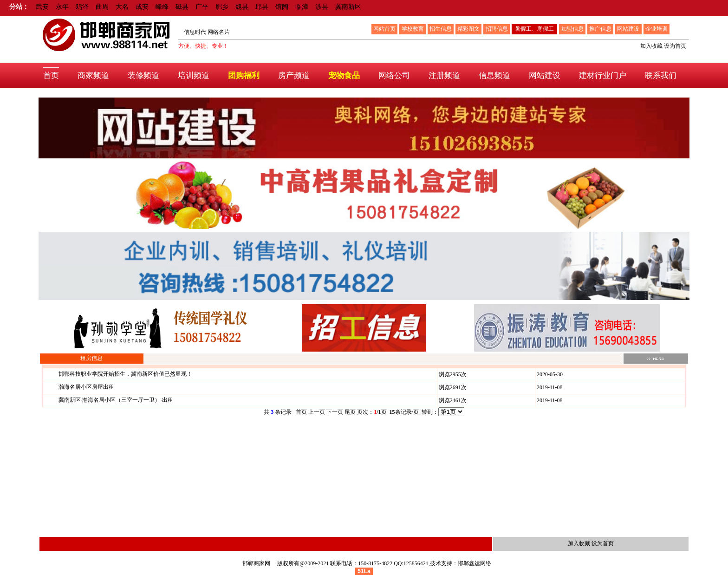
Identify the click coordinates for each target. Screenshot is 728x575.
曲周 (102, 7)
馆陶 (282, 7)
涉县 (322, 7)
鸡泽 (82, 7)
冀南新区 (348, 7)
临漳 (302, 7)
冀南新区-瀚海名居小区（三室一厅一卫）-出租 (116, 400)
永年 (62, 7)
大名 (122, 7)
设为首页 (675, 46)
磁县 (182, 7)
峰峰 (162, 7)
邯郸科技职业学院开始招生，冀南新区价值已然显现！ (125, 374)
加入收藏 (651, 46)
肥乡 (222, 7)
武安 (42, 7)
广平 (202, 7)
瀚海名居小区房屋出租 (86, 387)
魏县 (242, 7)
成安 (142, 7)
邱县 (262, 7)
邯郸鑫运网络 (474, 563)
